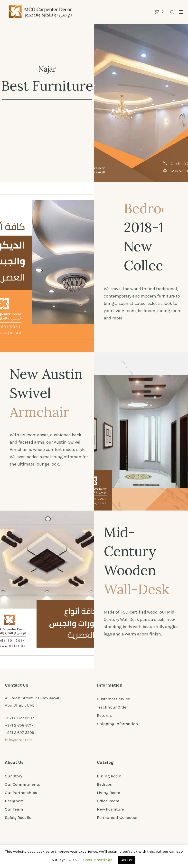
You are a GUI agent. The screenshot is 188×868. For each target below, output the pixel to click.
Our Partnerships (21, 793)
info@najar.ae (18, 740)
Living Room (109, 793)
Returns (104, 715)
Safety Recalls (18, 817)
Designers (14, 801)
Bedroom (105, 784)
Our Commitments (22, 784)
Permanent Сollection (118, 817)
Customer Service (113, 699)
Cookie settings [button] (98, 860)
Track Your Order (112, 707)
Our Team (14, 809)
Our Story (14, 776)
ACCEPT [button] (127, 860)
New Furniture (110, 809)
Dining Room (109, 776)
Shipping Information (117, 724)
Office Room (108, 801)
